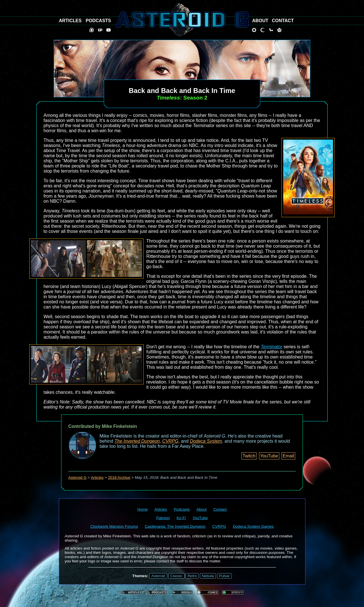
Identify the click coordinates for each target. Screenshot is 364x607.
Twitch (249, 456)
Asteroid (158, 576)
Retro (192, 576)
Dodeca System (206, 441)
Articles (97, 477)
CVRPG (170, 441)
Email (288, 456)
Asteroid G (77, 477)
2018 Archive (119, 477)
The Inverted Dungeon (137, 441)
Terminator (272, 347)
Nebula (208, 576)
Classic (176, 576)
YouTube (269, 456)
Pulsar (224, 576)
